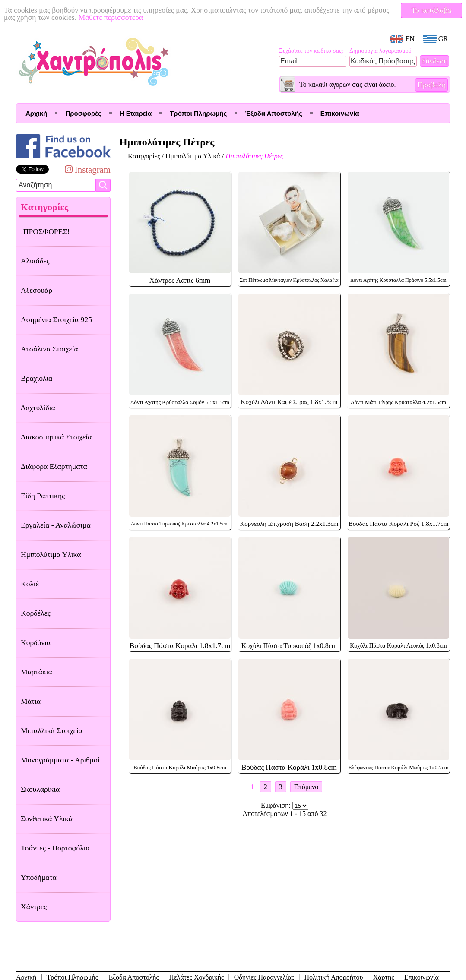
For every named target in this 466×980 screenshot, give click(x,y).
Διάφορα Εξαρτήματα (54, 466)
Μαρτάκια (36, 672)
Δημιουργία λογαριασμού (380, 51)
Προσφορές (83, 113)
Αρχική (36, 113)
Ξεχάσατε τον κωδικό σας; (311, 51)
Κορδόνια (36, 642)
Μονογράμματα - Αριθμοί (60, 760)
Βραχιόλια (36, 378)
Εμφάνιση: (277, 805)
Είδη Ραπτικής (43, 496)
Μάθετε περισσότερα (111, 17)
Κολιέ (30, 584)
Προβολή (431, 85)
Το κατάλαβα (432, 10)
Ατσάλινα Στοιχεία (49, 349)
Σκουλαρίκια (40, 789)
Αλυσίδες (35, 261)
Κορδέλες (36, 613)
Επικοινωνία (340, 113)
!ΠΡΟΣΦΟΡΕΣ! (45, 231)
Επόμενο (306, 787)
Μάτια (31, 701)
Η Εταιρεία (136, 113)
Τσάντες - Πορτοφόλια (55, 848)
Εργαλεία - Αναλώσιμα (56, 525)
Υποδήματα (39, 877)
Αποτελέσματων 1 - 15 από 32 (285, 814)
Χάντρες (34, 907)
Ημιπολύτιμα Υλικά (51, 554)
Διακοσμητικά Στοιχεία (56, 437)
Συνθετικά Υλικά (47, 819)
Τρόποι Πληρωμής (198, 113)
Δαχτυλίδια (38, 408)
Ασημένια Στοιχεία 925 (56, 319)
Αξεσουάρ (36, 290)
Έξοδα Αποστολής (273, 113)
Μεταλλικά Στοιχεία (52, 730)
